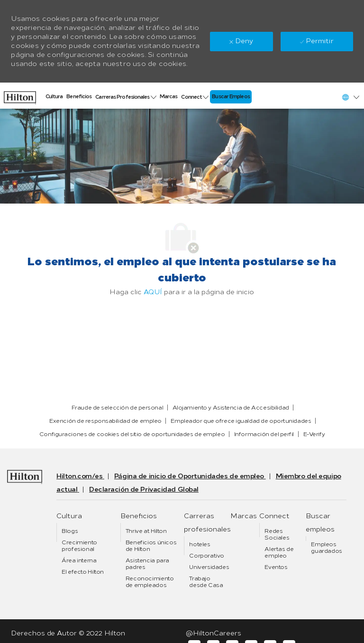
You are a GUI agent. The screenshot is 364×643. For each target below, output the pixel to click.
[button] (350, 97)
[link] (20, 95)
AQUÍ (153, 292)
